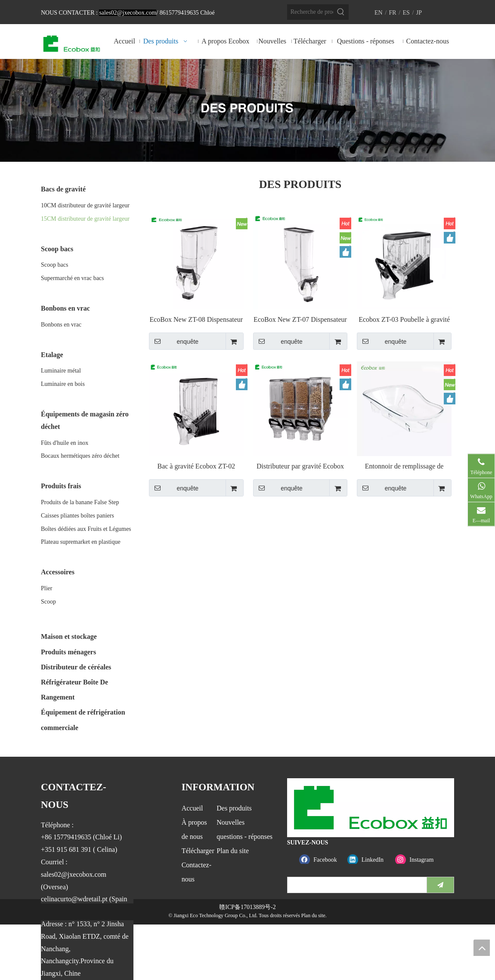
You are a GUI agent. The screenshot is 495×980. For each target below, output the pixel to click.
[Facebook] (321, 860)
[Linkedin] (370, 860)
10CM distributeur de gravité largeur (85, 205)
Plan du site (233, 851)
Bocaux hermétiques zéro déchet (80, 456)
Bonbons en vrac (61, 325)
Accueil (192, 808)
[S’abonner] (440, 885)
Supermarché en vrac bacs (73, 278)
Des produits (234, 808)
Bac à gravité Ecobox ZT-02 (196, 466)
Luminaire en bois (63, 384)
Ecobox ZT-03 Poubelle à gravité (404, 319)
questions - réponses (244, 837)
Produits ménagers (68, 652)
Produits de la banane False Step (80, 502)
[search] (355, 885)
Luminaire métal (61, 371)
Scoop (48, 602)
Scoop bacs (54, 265)
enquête (174, 341)
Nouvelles (230, 822)
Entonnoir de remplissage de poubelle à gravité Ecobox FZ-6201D (404, 467)
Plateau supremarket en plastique (81, 542)
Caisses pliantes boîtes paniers (77, 516)
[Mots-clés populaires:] (341, 12)
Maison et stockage (69, 636)
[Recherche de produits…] (310, 12)
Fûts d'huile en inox (65, 443)
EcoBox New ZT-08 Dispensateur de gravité (196, 320)
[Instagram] (417, 860)
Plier (46, 588)
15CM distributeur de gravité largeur (85, 219)
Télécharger (198, 851)
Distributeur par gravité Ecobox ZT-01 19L (300, 467)
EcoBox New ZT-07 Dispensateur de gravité (300, 320)
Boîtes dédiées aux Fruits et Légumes (86, 529)
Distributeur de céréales (76, 667)
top (482, 948)
